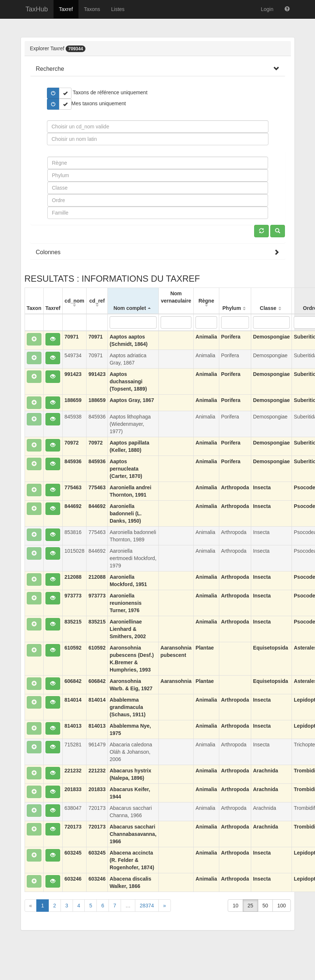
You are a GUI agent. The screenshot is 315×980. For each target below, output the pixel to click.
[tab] (158, 69)
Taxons (92, 9)
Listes (118, 9)
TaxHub (37, 9)
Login (267, 9)
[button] (50, 69)
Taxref (66, 9)
